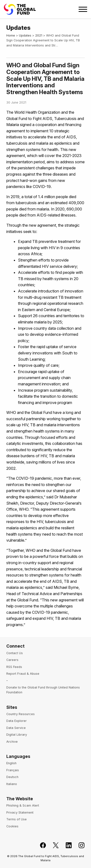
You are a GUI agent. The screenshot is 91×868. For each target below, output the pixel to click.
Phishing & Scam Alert (23, 805)
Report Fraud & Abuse (23, 674)
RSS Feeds (14, 667)
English (11, 763)
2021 (39, 35)
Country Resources (21, 714)
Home (11, 35)
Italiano (12, 784)
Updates (25, 35)
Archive (12, 742)
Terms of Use (17, 819)
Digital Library (17, 735)
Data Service (16, 728)
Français (13, 770)
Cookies (12, 826)
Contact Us (15, 653)
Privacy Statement (20, 812)
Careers (12, 660)
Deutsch (12, 777)
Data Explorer (17, 721)
